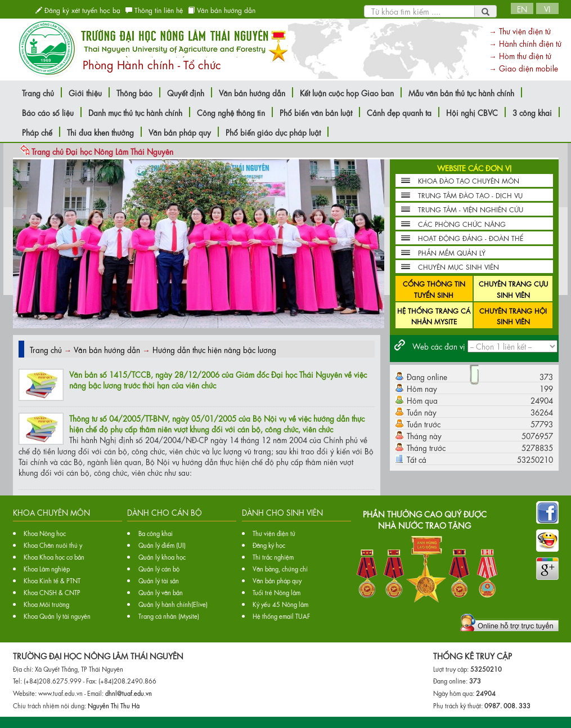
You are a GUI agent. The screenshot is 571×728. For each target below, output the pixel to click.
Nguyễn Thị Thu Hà (114, 705)
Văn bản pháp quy (180, 132)
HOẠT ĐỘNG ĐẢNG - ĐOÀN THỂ (471, 238)
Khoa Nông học (45, 533)
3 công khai (532, 112)
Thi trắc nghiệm (273, 557)
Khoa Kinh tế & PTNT (52, 580)
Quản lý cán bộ (159, 568)
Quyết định (186, 92)
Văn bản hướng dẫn (222, 10)
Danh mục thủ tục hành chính (135, 112)
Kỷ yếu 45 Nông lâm (280, 604)
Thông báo (134, 92)
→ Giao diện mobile (523, 68)
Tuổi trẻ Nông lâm (276, 592)
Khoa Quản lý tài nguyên (57, 616)
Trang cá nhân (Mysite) (169, 616)
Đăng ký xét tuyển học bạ (78, 10)
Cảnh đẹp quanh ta (399, 112)
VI (547, 8)
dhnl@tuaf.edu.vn (129, 693)
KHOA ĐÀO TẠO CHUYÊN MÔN (469, 180)
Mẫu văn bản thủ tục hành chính (461, 92)
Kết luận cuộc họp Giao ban (347, 92)
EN (522, 8)
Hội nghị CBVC (472, 112)
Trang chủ (38, 92)
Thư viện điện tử (274, 533)
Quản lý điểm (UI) (162, 545)
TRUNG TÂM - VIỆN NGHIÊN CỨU (471, 209)
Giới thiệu (85, 92)
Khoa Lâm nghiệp (47, 568)
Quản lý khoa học (162, 557)
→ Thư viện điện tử (520, 30)
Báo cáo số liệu (48, 112)
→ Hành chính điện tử (525, 43)
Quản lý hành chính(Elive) (173, 604)
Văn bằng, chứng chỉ (280, 568)
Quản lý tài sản (159, 580)
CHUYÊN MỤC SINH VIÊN (458, 266)
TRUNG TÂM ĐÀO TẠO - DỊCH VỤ (470, 195)
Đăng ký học (269, 545)
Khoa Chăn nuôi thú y (53, 545)
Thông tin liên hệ (154, 10)
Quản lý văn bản (161, 592)
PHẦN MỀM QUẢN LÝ (452, 252)
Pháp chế (37, 132)
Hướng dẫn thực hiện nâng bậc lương (214, 349)
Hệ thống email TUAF (281, 616)
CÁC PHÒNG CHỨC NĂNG (462, 224)
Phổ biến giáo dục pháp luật (273, 132)
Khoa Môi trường (46, 604)
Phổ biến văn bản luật (316, 112)
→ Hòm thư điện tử (520, 55)
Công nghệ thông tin (231, 112)
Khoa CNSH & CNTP (52, 592)
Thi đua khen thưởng (100, 132)
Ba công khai (156, 533)
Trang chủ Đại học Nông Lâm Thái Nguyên (102, 151)
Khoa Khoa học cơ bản (54, 557)
